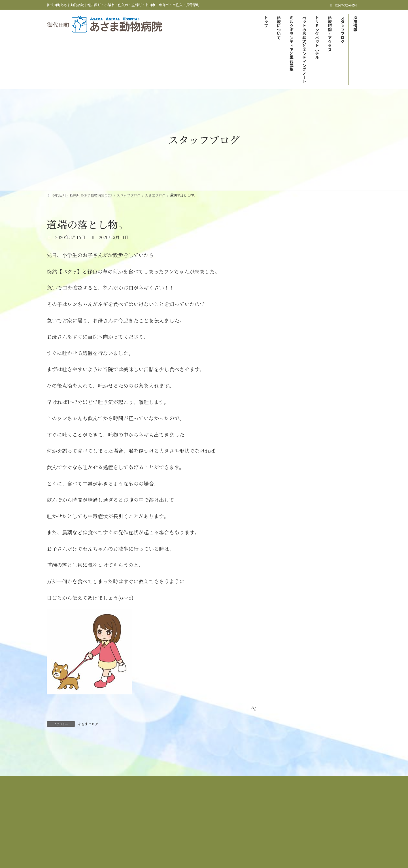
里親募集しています (299, 248)
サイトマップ (255, 822)
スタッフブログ (197, 822)
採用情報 (227, 822)
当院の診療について (150, 819)
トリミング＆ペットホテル (324, 819)
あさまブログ (88, 724)
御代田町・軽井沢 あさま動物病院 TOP (93, 819)
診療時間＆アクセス (158, 822)
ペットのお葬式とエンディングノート (264, 819)
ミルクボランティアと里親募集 (200, 819)
